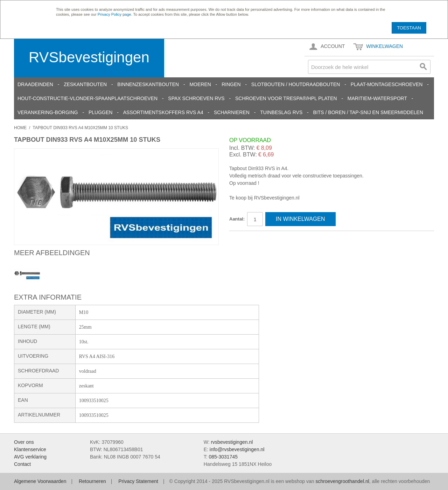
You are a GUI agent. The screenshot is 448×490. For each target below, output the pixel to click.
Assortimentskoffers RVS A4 (163, 112)
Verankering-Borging (48, 112)
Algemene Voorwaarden (40, 481)
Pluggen (100, 112)
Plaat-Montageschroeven (387, 84)
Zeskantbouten (85, 84)
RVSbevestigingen (89, 57)
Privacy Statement (138, 481)
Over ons (24, 442)
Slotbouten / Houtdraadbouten (296, 84)
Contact (22, 464)
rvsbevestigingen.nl (232, 442)
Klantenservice (30, 449)
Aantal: (237, 219)
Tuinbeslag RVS (281, 112)
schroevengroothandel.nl (342, 481)
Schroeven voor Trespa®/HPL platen (286, 98)
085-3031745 (223, 457)
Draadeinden (35, 84)
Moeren (200, 84)
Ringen (231, 84)
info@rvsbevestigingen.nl (237, 449)
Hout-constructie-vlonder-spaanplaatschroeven (87, 98)
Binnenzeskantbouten (148, 84)
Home (20, 128)
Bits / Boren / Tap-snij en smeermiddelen (368, 112)
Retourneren (92, 481)
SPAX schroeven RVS (196, 98)
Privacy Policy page (114, 14)
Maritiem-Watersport (377, 98)
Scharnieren (232, 112)
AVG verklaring (30, 457)
